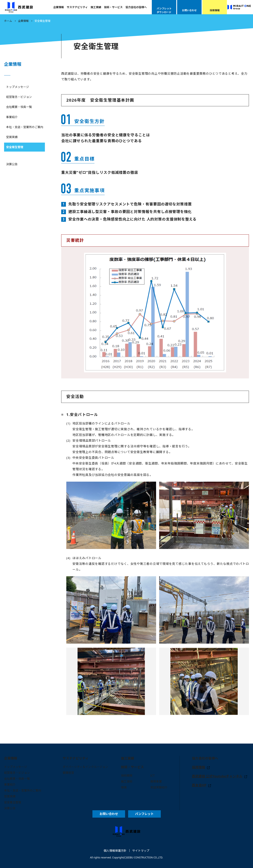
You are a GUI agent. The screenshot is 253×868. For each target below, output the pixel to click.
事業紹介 (12, 117)
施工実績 (96, 7)
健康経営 (68, 773)
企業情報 (59, 7)
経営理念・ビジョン (19, 97)
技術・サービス (113, 7)
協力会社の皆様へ (136, 7)
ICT (153, 775)
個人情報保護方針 (115, 851)
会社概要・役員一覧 (19, 107)
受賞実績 (12, 137)
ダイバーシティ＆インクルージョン (85, 767)
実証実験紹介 (159, 787)
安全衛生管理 (15, 147)
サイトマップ (141, 851)
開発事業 (156, 781)
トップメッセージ (18, 87)
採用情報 (199, 767)
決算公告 (12, 164)
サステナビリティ (77, 7)
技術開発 (127, 775)
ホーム (8, 21)
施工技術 (127, 781)
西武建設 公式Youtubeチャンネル (217, 776)
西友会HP (199, 785)
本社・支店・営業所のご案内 (25, 127)
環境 (124, 787)
